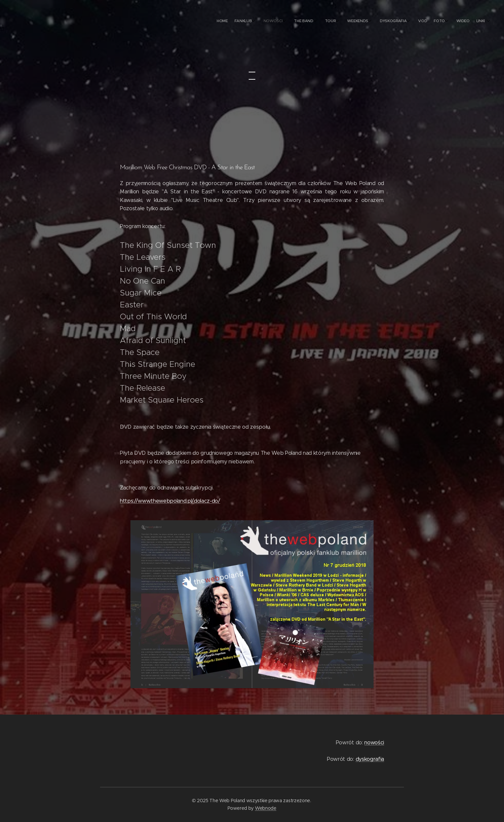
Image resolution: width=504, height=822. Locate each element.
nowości (374, 743)
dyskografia (370, 759)
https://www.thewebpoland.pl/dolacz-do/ (170, 501)
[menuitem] (385, 21)
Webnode (266, 808)
